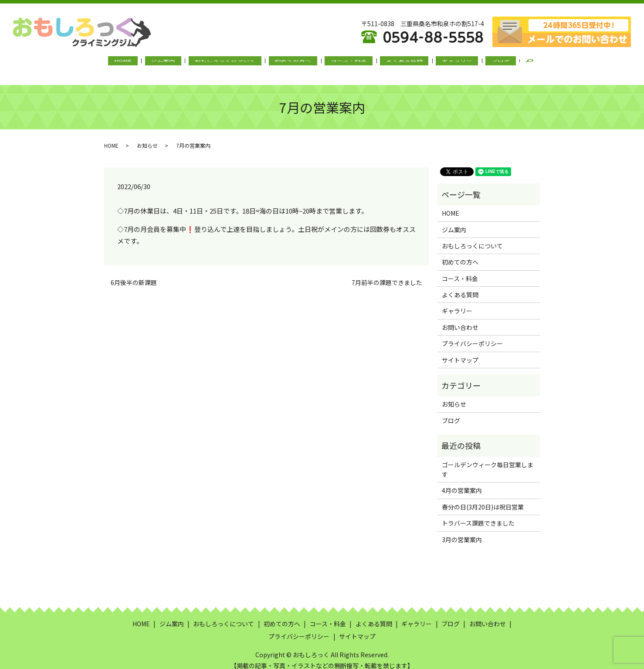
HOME (147, 62)
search (507, 63)
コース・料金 (345, 62)
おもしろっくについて (235, 62)
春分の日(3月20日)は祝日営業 (483, 499)
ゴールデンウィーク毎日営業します (488, 461)
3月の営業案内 (462, 531)
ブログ (476, 62)
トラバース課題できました (478, 515)
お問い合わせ (460, 319)
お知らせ (147, 137)
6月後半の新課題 (134, 274)
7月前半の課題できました (387, 274)
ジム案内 (180, 62)
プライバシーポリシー (472, 335)
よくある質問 (393, 62)
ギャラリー (439, 62)
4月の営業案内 (462, 482)
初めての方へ (296, 62)
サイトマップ (460, 351)
